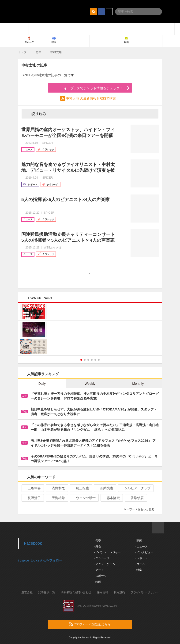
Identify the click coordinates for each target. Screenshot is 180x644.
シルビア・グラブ (135, 488)
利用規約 (119, 592)
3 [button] (88, 360)
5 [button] (95, 360)
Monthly (138, 384)
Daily (42, 384)
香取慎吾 (135, 498)
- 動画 (138, 541)
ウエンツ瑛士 (84, 498)
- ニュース (141, 547)
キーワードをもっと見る (141, 509)
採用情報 (102, 592)
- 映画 (97, 582)
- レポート (141, 558)
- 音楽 (97, 541)
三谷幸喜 (32, 488)
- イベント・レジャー (107, 552)
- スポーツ (100, 576)
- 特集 (138, 570)
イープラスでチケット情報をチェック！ (88, 88)
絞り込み (35, 114)
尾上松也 (81, 488)
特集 (38, 52)
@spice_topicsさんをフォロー (40, 560)
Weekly (90, 384)
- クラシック (102, 558)
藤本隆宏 (111, 498)
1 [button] (81, 360)
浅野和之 (56, 488)
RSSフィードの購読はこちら (99, 624)
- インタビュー (144, 552)
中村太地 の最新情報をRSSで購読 (92, 98)
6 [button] (99, 360)
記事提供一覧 (47, 592)
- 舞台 (97, 547)
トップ (22, 52)
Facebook (33, 543)
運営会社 (27, 592)
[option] (90, 330)
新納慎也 (105, 488)
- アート (99, 570)
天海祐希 (56, 498)
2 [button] (85, 360)
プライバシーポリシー (145, 592)
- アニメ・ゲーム (104, 564)
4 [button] (92, 360)
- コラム (140, 564)
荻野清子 (32, 498)
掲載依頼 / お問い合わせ (76, 592)
